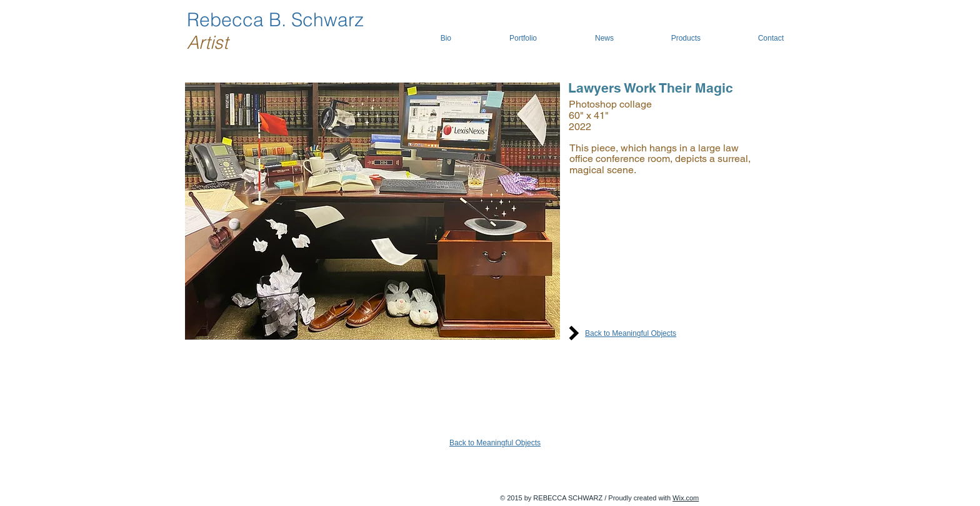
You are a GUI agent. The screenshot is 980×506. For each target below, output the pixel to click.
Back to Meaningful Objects (631, 333)
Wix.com (686, 498)
